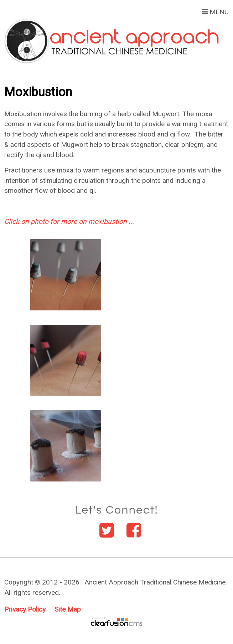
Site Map (68, 609)
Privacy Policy (25, 609)
